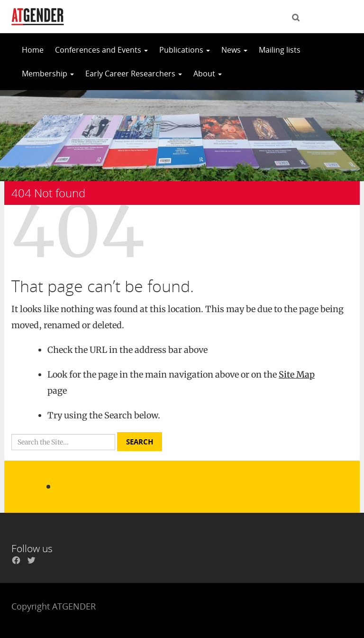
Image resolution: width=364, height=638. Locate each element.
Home (33, 50)
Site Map (297, 374)
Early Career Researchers (134, 74)
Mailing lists (280, 50)
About (208, 74)
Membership (48, 74)
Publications (185, 50)
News (234, 50)
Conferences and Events (101, 50)
